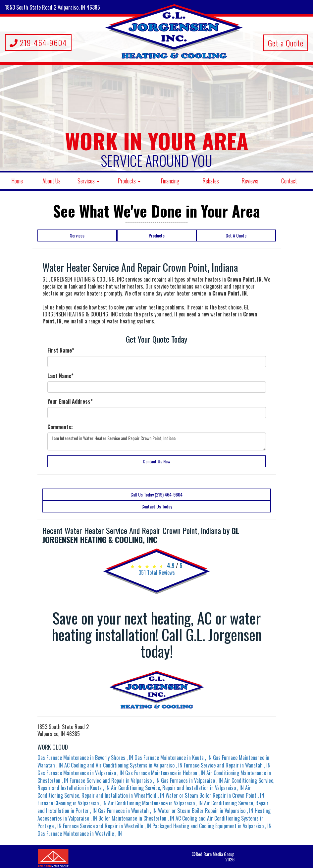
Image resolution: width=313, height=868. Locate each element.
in (86, 758)
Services (88, 181)
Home (17, 181)
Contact (289, 181)
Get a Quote (286, 43)
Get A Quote (236, 235)
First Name (61, 350)
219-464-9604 (38, 42)
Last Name (60, 376)
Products (129, 181)
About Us (52, 181)
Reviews (250, 181)
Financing (170, 181)
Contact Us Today (157, 506)
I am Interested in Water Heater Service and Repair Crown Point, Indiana (157, 441)
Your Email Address (70, 401)
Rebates (211, 181)
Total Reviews (157, 572)
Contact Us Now (156, 461)
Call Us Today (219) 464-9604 (156, 494)
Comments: (60, 427)
